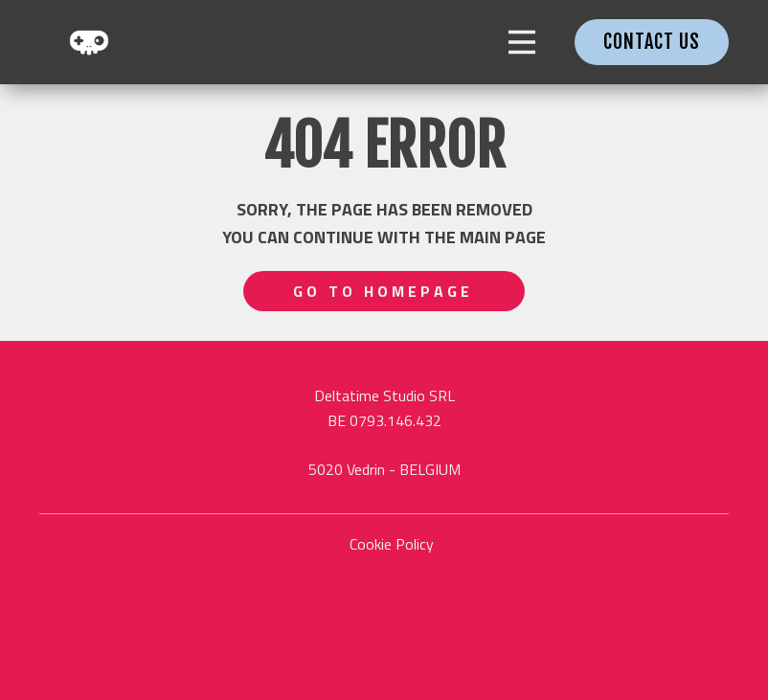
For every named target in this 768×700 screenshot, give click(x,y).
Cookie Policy (392, 544)
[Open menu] (522, 42)
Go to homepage (383, 291)
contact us (652, 42)
